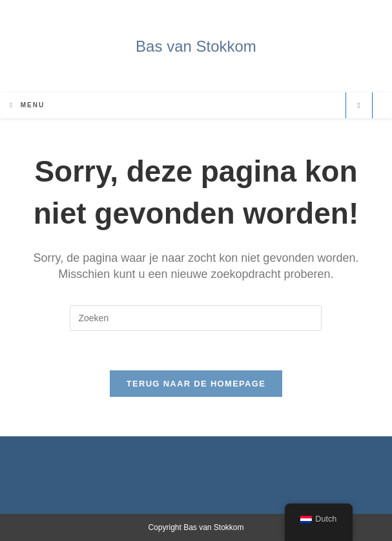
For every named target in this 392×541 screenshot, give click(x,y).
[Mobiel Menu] (27, 105)
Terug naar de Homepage (196, 384)
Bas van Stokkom (196, 46)
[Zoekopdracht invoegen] (196, 318)
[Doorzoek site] (359, 106)
